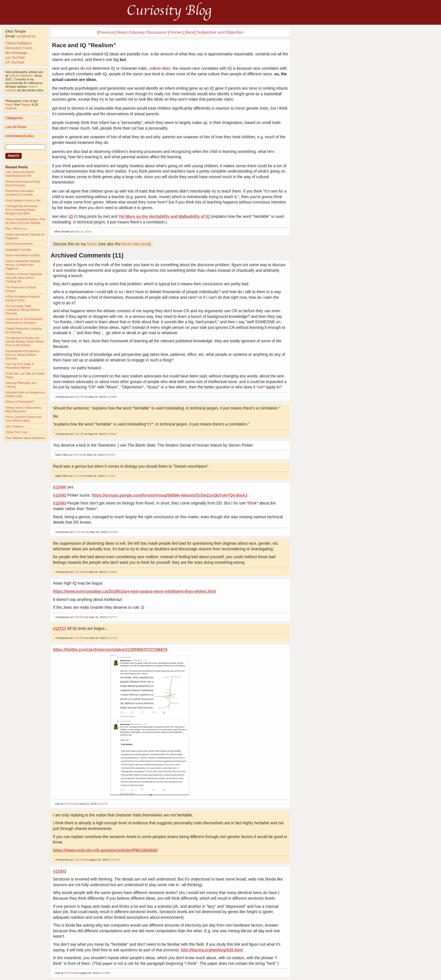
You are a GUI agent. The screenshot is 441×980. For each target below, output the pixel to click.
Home (176, 32)
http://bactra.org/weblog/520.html (212, 950)
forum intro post (135, 244)
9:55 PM (69, 804)
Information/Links (20, 136)
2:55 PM (79, 617)
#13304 (106, 973)
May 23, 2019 (83, 231)
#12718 (113, 638)
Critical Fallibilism (18, 43)
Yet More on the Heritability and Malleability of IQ (164, 216)
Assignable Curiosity (18, 250)
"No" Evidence (14, 426)
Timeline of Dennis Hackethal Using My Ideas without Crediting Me (24, 278)
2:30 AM (79, 434)
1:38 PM (79, 860)
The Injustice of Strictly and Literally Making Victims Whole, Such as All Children (25, 342)
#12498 (112, 572)
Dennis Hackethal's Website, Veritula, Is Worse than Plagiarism (23, 265)
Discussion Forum (19, 48)
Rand (9, 105)
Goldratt (11, 108)
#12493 (111, 476)
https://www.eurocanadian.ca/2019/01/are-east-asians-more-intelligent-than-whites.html (134, 591)
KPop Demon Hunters (19, 244)
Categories (14, 118)
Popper (26, 105)
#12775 (103, 804)
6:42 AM (77, 476)
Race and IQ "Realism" (84, 45)
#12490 (112, 434)
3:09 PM (79, 638)
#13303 (115, 860)
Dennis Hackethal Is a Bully (22, 255)
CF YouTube (15, 62)
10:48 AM (79, 532)
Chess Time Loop (16, 432)
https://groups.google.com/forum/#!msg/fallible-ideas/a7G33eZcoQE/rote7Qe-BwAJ (169, 495)
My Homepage (16, 53)
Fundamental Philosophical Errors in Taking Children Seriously (22, 355)
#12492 (111, 455)
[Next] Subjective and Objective (214, 32)
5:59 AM (77, 455)
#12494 (113, 532)
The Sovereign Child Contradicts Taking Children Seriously (22, 310)
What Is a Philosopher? (20, 402)
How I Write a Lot (16, 229)
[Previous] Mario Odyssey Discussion (132, 32)
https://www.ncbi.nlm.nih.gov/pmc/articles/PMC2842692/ (105, 850)
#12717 (113, 617)
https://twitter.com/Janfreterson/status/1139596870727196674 (110, 649)
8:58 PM (79, 397)
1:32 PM (79, 572)
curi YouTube (15, 58)
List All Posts (16, 127)
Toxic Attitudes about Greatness (25, 438)
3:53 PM (69, 973)
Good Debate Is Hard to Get (23, 201)
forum (92, 244)
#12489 (112, 397)
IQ (71, 216)
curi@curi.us (26, 36)
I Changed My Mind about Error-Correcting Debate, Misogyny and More (22, 210)
